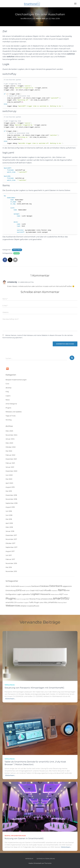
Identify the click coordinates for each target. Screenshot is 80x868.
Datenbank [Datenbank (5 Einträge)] (56, 586)
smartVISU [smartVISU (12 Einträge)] (61, 598)
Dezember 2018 (11, 495)
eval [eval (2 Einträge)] (24, 590)
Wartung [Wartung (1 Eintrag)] (60, 603)
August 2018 (10, 507)
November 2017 (11, 539)
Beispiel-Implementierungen (16, 380)
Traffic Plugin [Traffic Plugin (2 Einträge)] (34, 602)
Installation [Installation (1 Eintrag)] (54, 591)
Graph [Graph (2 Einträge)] (32, 590)
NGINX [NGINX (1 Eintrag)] (66, 594)
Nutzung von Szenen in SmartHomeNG (24, 838)
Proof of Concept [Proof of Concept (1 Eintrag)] (21, 599)
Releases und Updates (14, 412)
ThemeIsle (48, 863)
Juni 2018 (9, 515)
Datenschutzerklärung (46, 859)
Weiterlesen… (10, 699)
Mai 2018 (9, 519)
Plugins (8, 408)
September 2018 (12, 503)
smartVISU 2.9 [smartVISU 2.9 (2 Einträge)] (11, 602)
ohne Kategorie (11, 404)
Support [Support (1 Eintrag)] (26, 603)
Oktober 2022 (11, 447)
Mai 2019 (9, 491)
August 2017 (10, 551)
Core (7, 384)
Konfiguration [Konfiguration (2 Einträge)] (11, 594)
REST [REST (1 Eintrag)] (28, 599)
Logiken (17, 253)
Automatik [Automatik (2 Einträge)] (15, 586)
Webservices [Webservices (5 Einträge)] (13, 606)
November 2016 (11, 563)
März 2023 (9, 443)
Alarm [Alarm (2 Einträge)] (8, 586)
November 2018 (11, 499)
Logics (8, 396)
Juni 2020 (9, 475)
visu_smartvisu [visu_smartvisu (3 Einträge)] (51, 602)
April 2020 (9, 483)
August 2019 (10, 487)
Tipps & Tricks (17, 250)
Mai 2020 (9, 479)
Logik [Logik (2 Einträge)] (19, 594)
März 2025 (9, 431)
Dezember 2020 (11, 471)
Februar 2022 (10, 455)
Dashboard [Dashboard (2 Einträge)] (35, 586)
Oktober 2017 (10, 543)
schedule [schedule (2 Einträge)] (44, 599)
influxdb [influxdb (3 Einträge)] (47, 590)
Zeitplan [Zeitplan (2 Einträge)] (24, 606)
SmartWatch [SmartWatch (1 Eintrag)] (20, 603)
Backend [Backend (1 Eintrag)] (22, 586)
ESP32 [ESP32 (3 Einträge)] (19, 590)
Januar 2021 (10, 467)
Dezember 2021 (11, 459)
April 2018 (9, 523)
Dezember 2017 (11, 535)
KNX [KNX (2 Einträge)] (68, 590)
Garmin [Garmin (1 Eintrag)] (28, 591)
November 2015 (11, 571)
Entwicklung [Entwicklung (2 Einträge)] (11, 590)
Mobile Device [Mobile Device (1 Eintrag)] (55, 594)
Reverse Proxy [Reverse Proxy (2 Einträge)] (35, 599)
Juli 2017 (9, 555)
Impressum (29, 859)
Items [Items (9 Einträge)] (62, 590)
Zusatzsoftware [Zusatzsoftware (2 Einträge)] (33, 606)
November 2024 (11, 435)
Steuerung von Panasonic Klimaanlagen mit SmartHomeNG (34, 688)
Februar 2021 (10, 463)
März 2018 (9, 527)
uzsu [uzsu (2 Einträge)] (41, 602)
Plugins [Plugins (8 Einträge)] (11, 598)
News (8, 400)
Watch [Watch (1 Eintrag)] (65, 603)
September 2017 (11, 547)
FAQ (7, 392)
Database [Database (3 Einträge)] (44, 586)
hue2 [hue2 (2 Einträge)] (41, 590)
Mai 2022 (9, 451)
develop (8, 388)
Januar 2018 (10, 531)
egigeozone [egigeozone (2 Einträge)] (67, 586)
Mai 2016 (9, 567)
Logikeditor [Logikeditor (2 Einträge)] (26, 594)
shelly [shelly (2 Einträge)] (50, 599)
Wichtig (9, 420)
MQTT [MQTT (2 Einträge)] (61, 594)
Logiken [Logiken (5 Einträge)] (35, 594)
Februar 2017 (10, 559)
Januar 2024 (10, 439)
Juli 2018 (9, 511)
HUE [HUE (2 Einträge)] (37, 590)
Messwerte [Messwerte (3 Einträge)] (45, 594)
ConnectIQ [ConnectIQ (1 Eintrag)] (28, 586)
